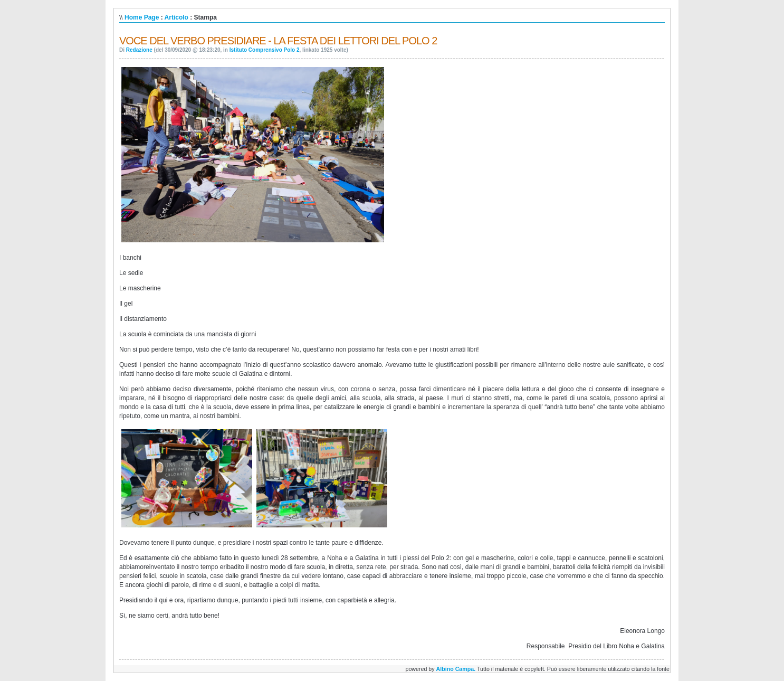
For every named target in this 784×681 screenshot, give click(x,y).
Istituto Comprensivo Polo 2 (265, 50)
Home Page (142, 17)
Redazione (139, 50)
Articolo (176, 17)
